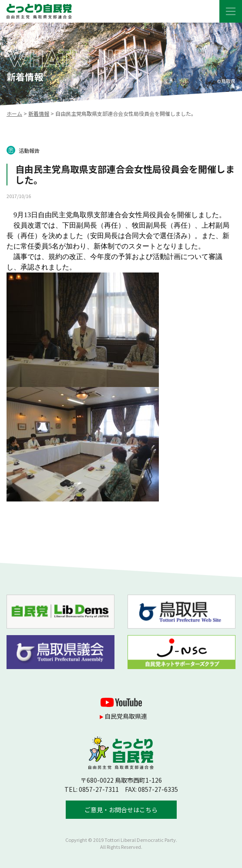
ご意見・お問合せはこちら (121, 810)
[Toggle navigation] (231, 11)
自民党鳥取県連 (126, 716)
